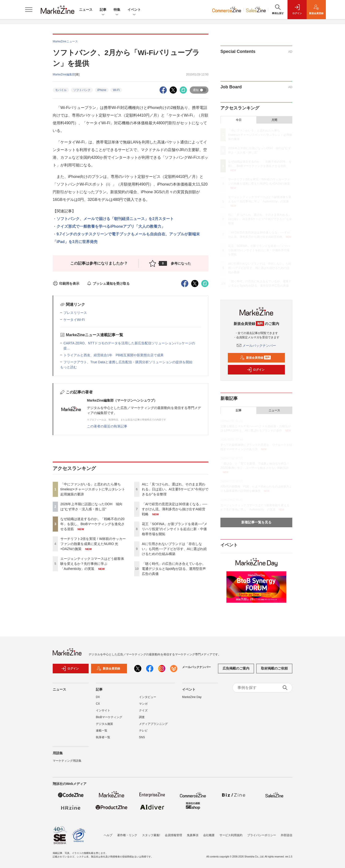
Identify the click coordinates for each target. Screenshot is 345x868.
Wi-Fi (116, 90)
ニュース (86, 10)
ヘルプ (108, 835)
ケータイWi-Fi (74, 320)
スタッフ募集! (151, 835)
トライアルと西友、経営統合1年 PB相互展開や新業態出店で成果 (114, 355)
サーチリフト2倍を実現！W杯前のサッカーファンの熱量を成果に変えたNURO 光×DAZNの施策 (93, 544)
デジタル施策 (104, 724)
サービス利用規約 (231, 835)
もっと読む (69, 367)
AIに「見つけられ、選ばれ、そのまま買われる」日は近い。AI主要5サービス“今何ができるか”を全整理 (175, 489)
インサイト (103, 710)
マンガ (143, 704)
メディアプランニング (153, 724)
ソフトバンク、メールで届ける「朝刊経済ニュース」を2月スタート (115, 219)
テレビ (143, 731)
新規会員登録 (255, 358)
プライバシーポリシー (262, 835)
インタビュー (148, 697)
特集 (117, 10)
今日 (239, 120)
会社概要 (209, 835)
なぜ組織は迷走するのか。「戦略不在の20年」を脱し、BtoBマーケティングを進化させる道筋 (92, 524)
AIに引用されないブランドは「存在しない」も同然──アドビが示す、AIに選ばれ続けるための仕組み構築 (174, 549)
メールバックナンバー (256, 346)
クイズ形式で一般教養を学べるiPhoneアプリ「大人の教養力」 (111, 226)
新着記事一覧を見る (256, 522)
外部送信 (287, 835)
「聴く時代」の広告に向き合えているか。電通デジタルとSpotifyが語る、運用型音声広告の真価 (174, 569)
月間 (274, 120)
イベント (134, 10)
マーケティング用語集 (67, 761)
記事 (103, 10)
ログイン (256, 370)
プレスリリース (75, 313)
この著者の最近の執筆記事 (107, 426)
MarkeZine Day (192, 697)
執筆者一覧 (103, 737)
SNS (142, 737)
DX (98, 697)
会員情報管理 (173, 835)
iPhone (102, 90)
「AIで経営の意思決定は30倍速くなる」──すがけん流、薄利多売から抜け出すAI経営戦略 (175, 509)
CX (98, 704)
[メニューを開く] (29, 10)
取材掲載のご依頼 (274, 668)
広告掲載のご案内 (236, 668)
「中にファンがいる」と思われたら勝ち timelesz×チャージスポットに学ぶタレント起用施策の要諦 (93, 489)
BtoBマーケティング (109, 717)
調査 (142, 717)
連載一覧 (102, 731)
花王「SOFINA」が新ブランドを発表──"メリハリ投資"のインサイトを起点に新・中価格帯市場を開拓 (175, 529)
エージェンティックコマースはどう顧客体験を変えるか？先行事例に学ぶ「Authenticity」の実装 (92, 564)
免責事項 (193, 835)
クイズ (143, 710)
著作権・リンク (127, 835)
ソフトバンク (82, 90)
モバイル (61, 90)
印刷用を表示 (66, 284)
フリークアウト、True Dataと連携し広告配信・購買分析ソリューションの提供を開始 (128, 362)
